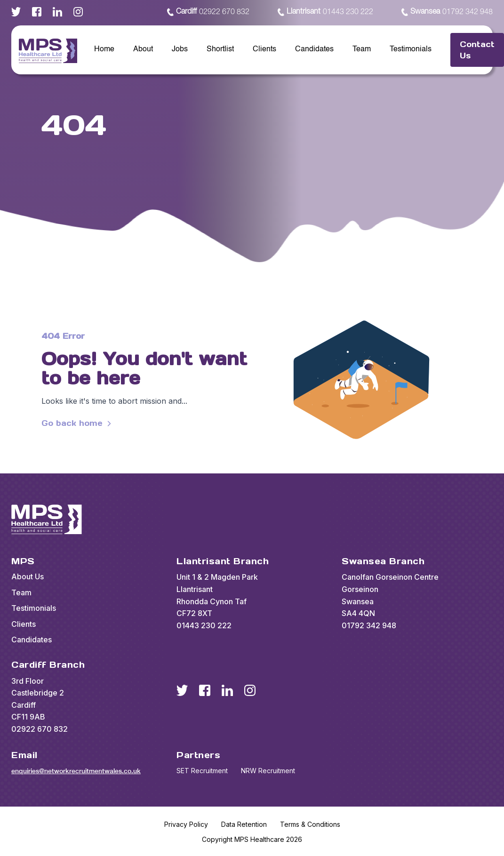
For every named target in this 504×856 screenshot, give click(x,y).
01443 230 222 (325, 12)
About (143, 49)
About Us (28, 576)
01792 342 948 (447, 12)
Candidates (314, 49)
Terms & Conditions (310, 824)
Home (104, 49)
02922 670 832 (208, 12)
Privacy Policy (186, 824)
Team (362, 49)
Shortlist (220, 49)
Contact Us (477, 50)
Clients (264, 49)
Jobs (180, 49)
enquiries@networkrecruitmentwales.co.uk (76, 771)
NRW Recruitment (268, 771)
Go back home (78, 423)
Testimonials (411, 49)
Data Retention (244, 824)
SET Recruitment (202, 771)
